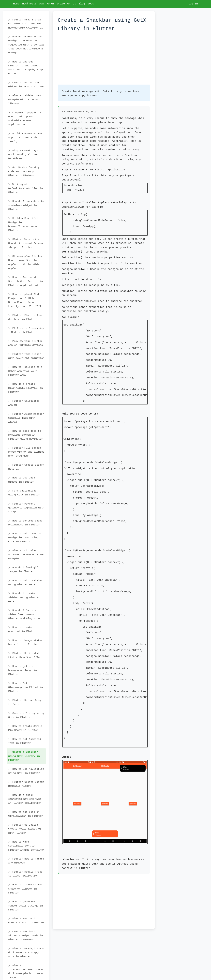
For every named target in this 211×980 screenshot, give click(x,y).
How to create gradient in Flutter (23, 629)
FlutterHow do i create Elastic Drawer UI (26, 921)
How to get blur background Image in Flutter (23, 670)
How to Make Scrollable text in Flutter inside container (26, 846)
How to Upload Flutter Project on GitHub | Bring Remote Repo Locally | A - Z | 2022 (26, 300)
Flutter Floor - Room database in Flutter (25, 317)
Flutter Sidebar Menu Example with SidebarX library (25, 100)
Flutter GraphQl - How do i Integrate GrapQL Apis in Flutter (26, 953)
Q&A (41, 4)
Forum (50, 4)
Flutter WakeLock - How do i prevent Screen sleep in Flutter (26, 244)
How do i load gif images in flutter (23, 570)
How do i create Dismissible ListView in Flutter (26, 388)
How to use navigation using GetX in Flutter (26, 771)
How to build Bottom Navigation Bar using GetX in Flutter (25, 538)
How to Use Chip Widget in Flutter (22, 480)
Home (16, 4)
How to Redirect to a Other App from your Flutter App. (25, 371)
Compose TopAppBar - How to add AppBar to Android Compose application (25, 119)
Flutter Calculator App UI (24, 403)
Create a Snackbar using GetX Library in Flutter (24, 756)
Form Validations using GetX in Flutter (24, 493)
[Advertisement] (104, 61)
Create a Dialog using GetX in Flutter (26, 715)
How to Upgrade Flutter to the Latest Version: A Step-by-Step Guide (26, 68)
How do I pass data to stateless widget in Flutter (26, 205)
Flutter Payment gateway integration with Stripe (26, 508)
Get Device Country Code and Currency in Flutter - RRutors (24, 171)
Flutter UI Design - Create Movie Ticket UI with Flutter (25, 829)
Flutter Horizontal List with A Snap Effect (26, 655)
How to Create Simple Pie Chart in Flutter (25, 728)
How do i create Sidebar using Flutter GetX (24, 598)
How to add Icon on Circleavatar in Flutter (26, 814)
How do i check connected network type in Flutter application (25, 799)
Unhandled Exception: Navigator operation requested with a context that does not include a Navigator (26, 45)
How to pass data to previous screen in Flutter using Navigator (26, 435)
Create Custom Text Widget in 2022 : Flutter (26, 85)
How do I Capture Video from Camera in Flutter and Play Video (25, 615)
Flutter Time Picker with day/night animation (26, 356)
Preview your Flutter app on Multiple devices (26, 343)
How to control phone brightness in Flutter (25, 523)
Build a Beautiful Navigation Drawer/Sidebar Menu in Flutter (25, 224)
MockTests (29, 4)
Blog (82, 4)
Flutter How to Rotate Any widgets (26, 861)
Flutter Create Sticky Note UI (26, 467)
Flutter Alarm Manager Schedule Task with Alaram (26, 418)
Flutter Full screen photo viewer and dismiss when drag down (26, 452)
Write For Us (67, 4)
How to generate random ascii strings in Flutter (26, 906)
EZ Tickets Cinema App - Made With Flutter (26, 330)
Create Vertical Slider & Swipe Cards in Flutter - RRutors (26, 936)
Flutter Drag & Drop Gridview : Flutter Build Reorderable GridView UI (26, 24)
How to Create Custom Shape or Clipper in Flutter (25, 889)
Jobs (91, 4)
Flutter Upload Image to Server (25, 702)
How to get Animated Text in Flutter (25, 741)
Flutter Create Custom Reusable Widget (26, 784)
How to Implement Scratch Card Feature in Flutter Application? (26, 281)
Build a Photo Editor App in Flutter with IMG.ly (25, 138)
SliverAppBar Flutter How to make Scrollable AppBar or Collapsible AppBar (25, 262)
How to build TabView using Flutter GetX (25, 583)
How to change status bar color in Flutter (25, 642)
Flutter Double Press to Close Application (25, 874)
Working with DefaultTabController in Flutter (26, 188)
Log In (193, 4)
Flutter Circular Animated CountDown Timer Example (26, 555)
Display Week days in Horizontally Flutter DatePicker (25, 155)
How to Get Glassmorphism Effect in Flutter (26, 687)
